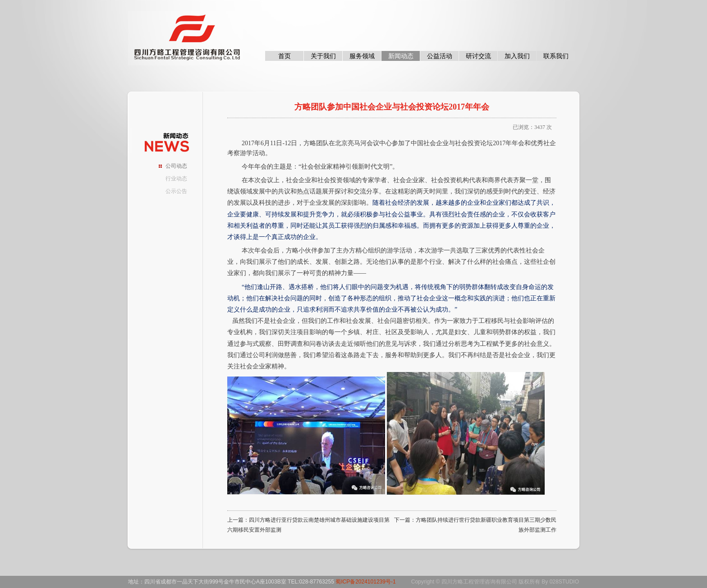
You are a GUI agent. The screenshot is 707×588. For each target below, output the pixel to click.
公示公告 (176, 191)
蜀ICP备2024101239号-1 (365, 582)
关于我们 (323, 56)
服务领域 (362, 56)
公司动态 (176, 166)
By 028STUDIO (560, 582)
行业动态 (176, 179)
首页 (285, 56)
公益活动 (440, 56)
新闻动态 (401, 56)
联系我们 (556, 56)
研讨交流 (478, 56)
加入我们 (517, 56)
